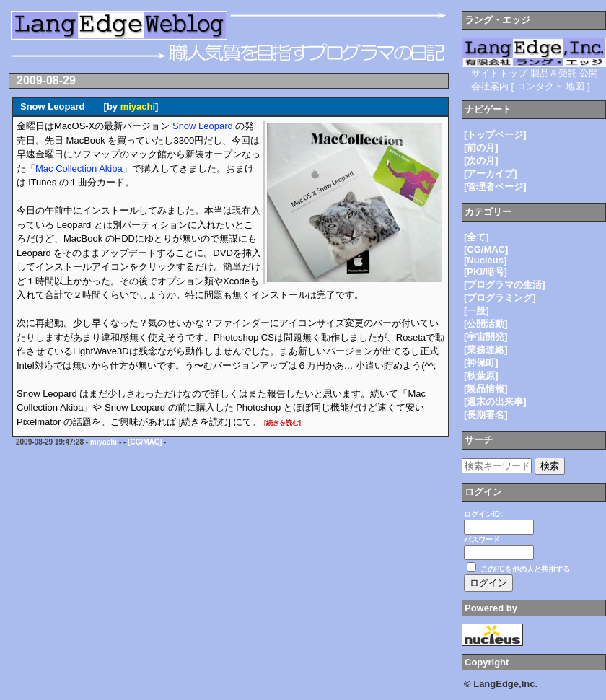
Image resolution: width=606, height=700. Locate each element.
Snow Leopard (203, 126)
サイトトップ (499, 73)
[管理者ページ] (495, 187)
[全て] (477, 237)
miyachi (138, 106)
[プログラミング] (500, 298)
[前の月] (481, 148)
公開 (589, 73)
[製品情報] (486, 389)
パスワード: (483, 539)
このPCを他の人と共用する (525, 569)
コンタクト (540, 86)
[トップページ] (495, 135)
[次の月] (481, 161)
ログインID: (483, 514)
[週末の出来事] (495, 402)
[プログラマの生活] (505, 285)
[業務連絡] (486, 350)
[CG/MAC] (145, 442)
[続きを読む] (282, 423)
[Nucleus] (485, 260)
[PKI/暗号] (486, 272)
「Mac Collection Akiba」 (79, 169)
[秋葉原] (481, 376)
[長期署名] (486, 415)
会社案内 (490, 86)
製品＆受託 (554, 73)
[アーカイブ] (491, 174)
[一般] (477, 311)
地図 (575, 86)
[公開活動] (486, 324)
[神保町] (481, 363)
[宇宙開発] (486, 337)
